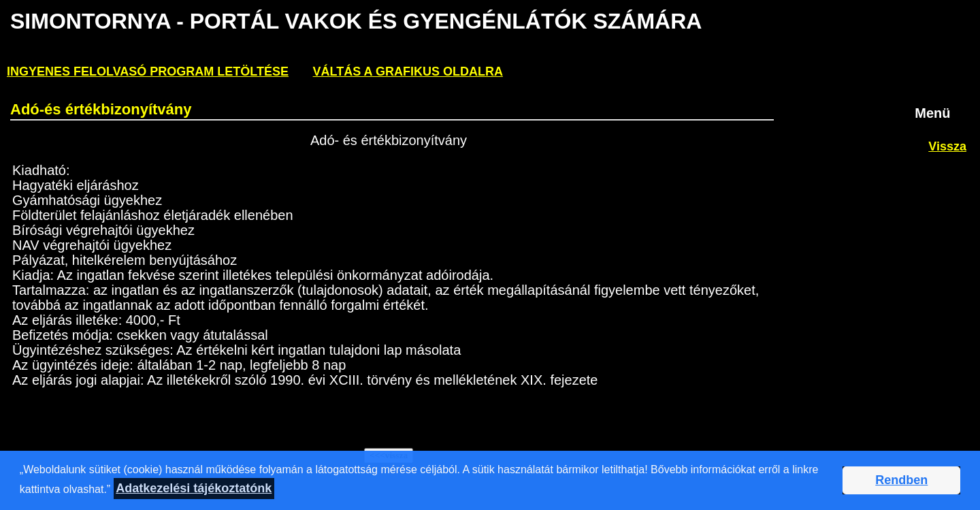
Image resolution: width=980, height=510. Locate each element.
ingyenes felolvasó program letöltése (148, 71)
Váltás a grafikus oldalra (408, 71)
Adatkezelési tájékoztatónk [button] (194, 488)
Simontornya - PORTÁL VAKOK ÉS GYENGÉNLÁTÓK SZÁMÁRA (356, 21)
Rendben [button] (901, 480)
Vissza (947, 146)
